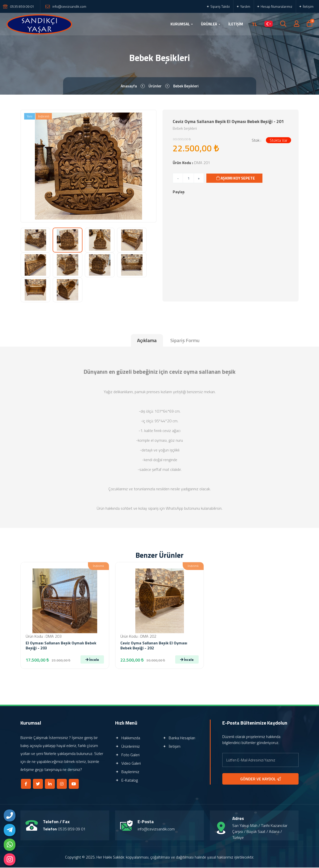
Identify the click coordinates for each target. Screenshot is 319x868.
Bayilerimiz (127, 772)
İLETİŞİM (236, 24)
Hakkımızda (128, 738)
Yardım (243, 6)
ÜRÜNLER (209, 24)
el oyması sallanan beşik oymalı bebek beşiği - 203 (61, 646)
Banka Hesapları (179, 738)
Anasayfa (128, 86)
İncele (92, 660)
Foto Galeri (127, 755)
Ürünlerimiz (127, 747)
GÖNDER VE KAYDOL (261, 779)
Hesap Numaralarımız (274, 6)
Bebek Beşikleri (186, 86)
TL (254, 24)
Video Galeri (128, 764)
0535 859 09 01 (22, 6)
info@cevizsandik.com (69, 6)
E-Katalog (126, 781)
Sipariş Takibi (218, 6)
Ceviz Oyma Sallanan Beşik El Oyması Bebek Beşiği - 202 (154, 646)
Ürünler (155, 86)
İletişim (306, 6)
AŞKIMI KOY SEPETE (236, 179)
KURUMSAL (180, 24)
